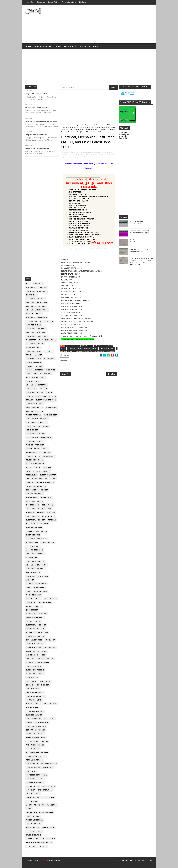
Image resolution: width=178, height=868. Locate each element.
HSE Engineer (32, 430)
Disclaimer (83, 2)
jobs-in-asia (50, 648)
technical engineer (35, 674)
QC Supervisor (33, 509)
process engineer (34, 408)
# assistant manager (73, 346)
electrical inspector (46, 400)
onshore (47, 468)
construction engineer (37, 490)
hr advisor (50, 640)
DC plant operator (35, 681)
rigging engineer (34, 528)
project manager (34, 355)
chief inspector (33, 719)
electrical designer (36, 520)
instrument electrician (37, 576)
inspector (31, 771)
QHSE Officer (32, 610)
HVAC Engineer (51, 415)
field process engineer (37, 753)
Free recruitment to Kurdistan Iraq (37, 148)
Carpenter (31, 456)
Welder (29, 314)
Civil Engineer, (81, 152)
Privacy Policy (53, 2)
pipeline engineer (91, 130)
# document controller (75, 348)
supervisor (46, 498)
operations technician (37, 591)
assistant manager (35, 711)
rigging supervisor (35, 445)
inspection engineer (36, 644)
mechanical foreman (36, 333)
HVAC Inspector (33, 471)
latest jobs (31, 801)
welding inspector (35, 370)
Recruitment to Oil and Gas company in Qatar (41, 121)
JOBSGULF (43, 860)
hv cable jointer (49, 764)
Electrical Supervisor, (88, 154)
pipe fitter (31, 340)
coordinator (42, 723)
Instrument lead (34, 700)
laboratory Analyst (35, 798)
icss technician (33, 768)
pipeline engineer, (73, 157)
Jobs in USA (123, 138)
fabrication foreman (36, 738)
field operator (33, 468)
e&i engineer (32, 453)
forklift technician (35, 636)
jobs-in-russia (48, 543)
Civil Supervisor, (91, 152)
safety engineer (34, 599)
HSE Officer (32, 389)
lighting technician (35, 805)
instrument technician (37, 291)
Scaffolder (51, 408)
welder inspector (34, 501)
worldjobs (38, 284)
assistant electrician (36, 614)
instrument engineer (36, 329)
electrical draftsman (36, 539)
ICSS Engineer (51, 599)
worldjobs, (83, 157)
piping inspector (34, 441)
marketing (52, 805)
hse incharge (32, 764)
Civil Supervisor (34, 363)
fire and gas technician (37, 633)
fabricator (46, 438)
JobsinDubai (32, 475)
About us (30, 2)
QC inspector (32, 438)
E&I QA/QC (30, 685)
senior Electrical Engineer (39, 843)
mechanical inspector (36, 385)
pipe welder (32, 558)
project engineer (34, 366)
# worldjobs (110, 351)
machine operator (34, 550)
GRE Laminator (33, 689)
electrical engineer (36, 299)
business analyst (34, 715)
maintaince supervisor (37, 651)
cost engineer (48, 516)
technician (46, 453)
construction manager (37, 419)
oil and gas (31, 295)
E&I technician (33, 449)
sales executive (34, 835)
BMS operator (32, 505)
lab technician (33, 546)
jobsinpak (44, 524)
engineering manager (36, 726)
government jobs (34, 640)
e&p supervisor (33, 621)
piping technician (34, 595)
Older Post (112, 374)
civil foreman (32, 396)
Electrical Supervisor (37, 318)
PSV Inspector (50, 704)
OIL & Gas (81, 46)
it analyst (31, 790)
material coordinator (36, 584)
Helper (46, 471)
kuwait (49, 393)
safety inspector (34, 831)
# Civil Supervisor (100, 346)
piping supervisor (47, 340)
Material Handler (34, 606)
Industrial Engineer (35, 696)
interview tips (33, 786)
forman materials (34, 760)
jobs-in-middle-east (35, 513)
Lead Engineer (45, 603)
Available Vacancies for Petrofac (36, 107)
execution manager (35, 734)
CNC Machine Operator (36, 479)
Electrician (31, 321)
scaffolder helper (35, 839)
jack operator (45, 790)
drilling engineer (34, 494)
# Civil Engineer (87, 346)
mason (46, 426)
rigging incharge (34, 824)
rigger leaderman (34, 820)
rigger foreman (33, 415)
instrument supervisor (37, 336)
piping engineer (33, 348)
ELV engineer (43, 685)
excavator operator (36, 629)
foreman (52, 520)
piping (29, 809)
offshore (93, 46)
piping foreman (49, 396)
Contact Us (41, 2)
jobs (28, 284)
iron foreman (48, 786)
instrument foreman (36, 434)
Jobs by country (43, 46)
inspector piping (34, 648)
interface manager (35, 783)
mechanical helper (35, 554)
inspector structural (36, 775)
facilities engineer (35, 745)
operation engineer (35, 588)
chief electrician (46, 483)
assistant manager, (70, 152)
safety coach (48, 828)
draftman (47, 509)
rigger (39, 314)
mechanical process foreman (40, 659)
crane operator (34, 351)
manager (30, 580)
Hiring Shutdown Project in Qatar (36, 94)
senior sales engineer (37, 846)
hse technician (33, 573)
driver (45, 449)
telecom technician (35, 464)
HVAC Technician (33, 325)
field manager (33, 749)
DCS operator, (102, 152)
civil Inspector (33, 381)
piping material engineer (38, 663)
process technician (35, 561)
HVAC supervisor (34, 374)
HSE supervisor (33, 426)
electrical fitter (48, 475)
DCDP (49, 681)
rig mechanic (32, 498)
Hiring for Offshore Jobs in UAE (36, 135)
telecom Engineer (34, 460)
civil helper (49, 719)
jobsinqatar (50, 359)
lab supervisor (33, 794)
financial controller (36, 756)
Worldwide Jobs (125, 134)
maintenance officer (36, 655)
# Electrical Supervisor (107, 348)
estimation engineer (35, 730)
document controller (36, 423)
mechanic (51, 370)
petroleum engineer (77, 130)
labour (51, 798)
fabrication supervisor (37, 741)
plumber (48, 374)
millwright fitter (47, 456)
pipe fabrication (34, 359)
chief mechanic (33, 535)
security (51, 839)
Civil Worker (32, 678)
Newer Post (66, 374)
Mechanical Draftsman (37, 565)
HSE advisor (47, 505)
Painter (43, 389)
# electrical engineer (91, 348)
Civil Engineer (46, 321)
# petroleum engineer (82, 351)
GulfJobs (30, 483)
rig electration (33, 666)
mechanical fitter (34, 411)
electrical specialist (36, 625)
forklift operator (35, 404)
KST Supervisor (33, 704)
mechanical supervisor (37, 310)
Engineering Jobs (64, 46)
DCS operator (32, 516)
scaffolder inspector (36, 531)
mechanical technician (37, 303)
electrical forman (35, 344)
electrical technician (36, 288)
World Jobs (123, 132)
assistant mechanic (35, 618)
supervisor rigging (35, 670)
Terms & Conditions (69, 2)
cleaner (30, 723)
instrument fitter (34, 393)
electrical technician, (102, 154)
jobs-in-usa (31, 524)
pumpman (51, 513)
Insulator (31, 603)
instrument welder (35, 779)
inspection (48, 768)
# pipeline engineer (98, 351)
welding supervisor (35, 378)
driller (29, 400)
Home (29, 46)
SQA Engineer (32, 708)
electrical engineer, (74, 154)
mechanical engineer (36, 306)
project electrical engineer (40, 813)
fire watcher (32, 543)
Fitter (53, 479)
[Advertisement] (112, 24)
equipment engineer (35, 569)
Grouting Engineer (35, 693)
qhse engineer (33, 816)
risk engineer (32, 828)
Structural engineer (36, 486)
